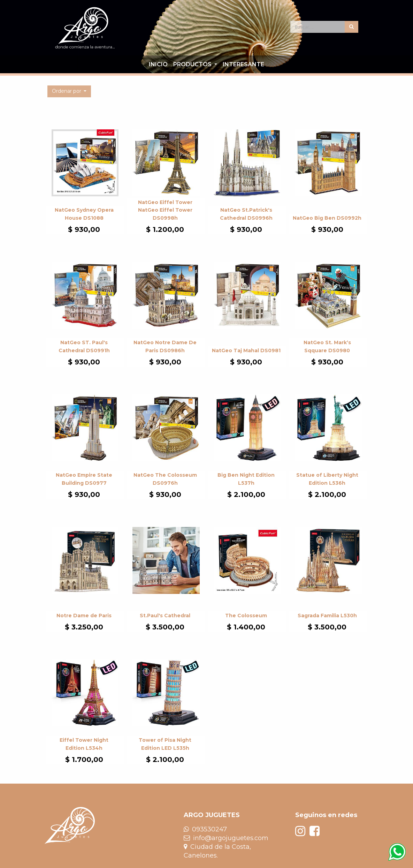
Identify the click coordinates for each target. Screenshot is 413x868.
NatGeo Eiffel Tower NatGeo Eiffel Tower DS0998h (165, 210)
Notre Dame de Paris (84, 616)
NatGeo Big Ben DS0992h (327, 218)
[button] (69, 91)
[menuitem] (158, 65)
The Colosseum (246, 616)
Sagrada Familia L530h (327, 616)
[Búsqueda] (351, 27)
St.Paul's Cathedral (165, 616)
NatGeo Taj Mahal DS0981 (246, 350)
